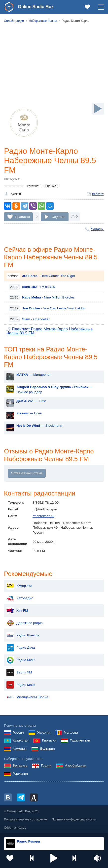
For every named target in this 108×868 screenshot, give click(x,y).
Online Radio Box (36, 7)
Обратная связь (15, 828)
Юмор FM (19, 586)
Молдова (71, 732)
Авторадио (20, 598)
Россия (18, 732)
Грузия (46, 765)
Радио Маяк (21, 685)
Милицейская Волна (27, 697)
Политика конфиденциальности (74, 819)
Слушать (59, 216)
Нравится (22, 216)
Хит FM (17, 611)
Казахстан (21, 740)
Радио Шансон (23, 635)
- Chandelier (36, 319)
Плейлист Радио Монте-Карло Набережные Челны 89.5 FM (50, 331)
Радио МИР (20, 660)
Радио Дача (21, 648)
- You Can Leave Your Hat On (54, 308)
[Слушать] (98, 109)
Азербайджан (76, 765)
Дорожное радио (25, 623)
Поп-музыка (12, 179)
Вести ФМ (19, 672)
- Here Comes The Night (49, 276)
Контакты (97, 229)
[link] (9, 7)
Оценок (50, 186)
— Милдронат (34, 375)
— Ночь (29, 413)
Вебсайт (98, 194)
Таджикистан (80, 740)
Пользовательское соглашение (25, 819)
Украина (44, 732)
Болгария (48, 749)
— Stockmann (39, 426)
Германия (20, 774)
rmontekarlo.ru (43, 516)
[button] (54, 858)
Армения (20, 749)
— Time (31, 401)
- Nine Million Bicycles (48, 297)
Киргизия (49, 740)
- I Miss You (39, 287)
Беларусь (20, 765)
